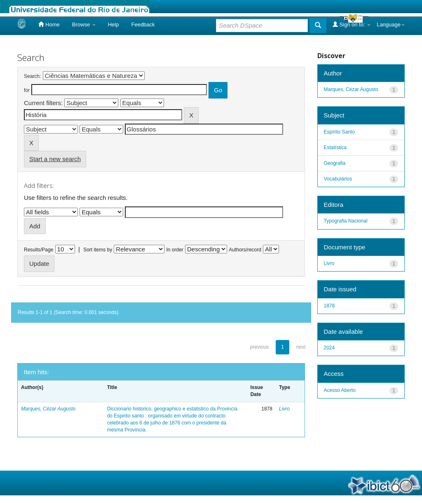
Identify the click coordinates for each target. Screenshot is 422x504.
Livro (284, 409)
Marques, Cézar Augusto (48, 409)
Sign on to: (352, 24)
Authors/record (245, 250)
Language (391, 25)
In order (175, 250)
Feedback (143, 25)
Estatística (335, 148)
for (27, 90)
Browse (84, 25)
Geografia (335, 163)
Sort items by (98, 250)
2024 (329, 348)
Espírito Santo (339, 132)
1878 (329, 306)
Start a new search (55, 159)
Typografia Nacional (346, 221)
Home (49, 24)
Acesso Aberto (340, 390)
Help (114, 25)
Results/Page (39, 250)
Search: (32, 76)
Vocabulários (338, 179)
